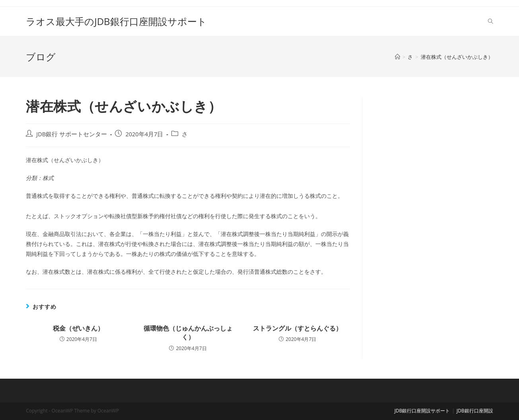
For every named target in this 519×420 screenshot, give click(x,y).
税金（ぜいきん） (78, 328)
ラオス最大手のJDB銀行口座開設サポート (116, 21)
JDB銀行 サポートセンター (72, 134)
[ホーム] (398, 57)
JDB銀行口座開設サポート (422, 411)
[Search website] (491, 21)
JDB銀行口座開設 (475, 411)
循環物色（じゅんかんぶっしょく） (188, 333)
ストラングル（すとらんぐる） (297, 328)
